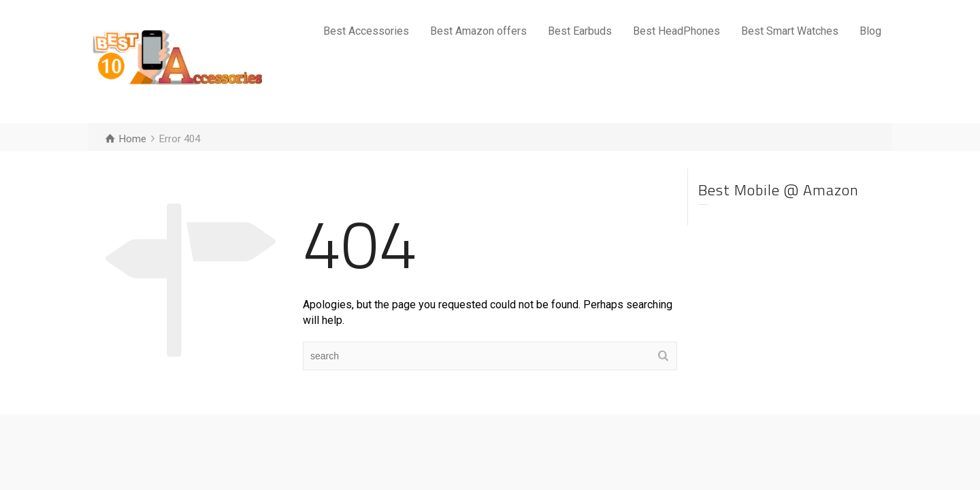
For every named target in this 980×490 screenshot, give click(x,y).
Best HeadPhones (676, 31)
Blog (870, 31)
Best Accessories (366, 31)
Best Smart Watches (790, 31)
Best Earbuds (580, 31)
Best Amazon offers (478, 31)
